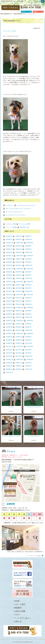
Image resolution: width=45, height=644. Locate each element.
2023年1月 (19, 278)
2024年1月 (19, 265)
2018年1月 (19, 343)
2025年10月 (20, 243)
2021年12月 (29, 291)
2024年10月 (20, 256)
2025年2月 (9, 252)
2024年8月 (9, 259)
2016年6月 (28, 363)
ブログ (17, 615)
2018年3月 (28, 340)
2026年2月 (9, 239)
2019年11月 (9, 321)
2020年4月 (19, 314)
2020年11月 (9, 308)
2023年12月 (29, 265)
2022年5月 (9, 288)
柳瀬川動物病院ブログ (20, 14)
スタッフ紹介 (20, 604)
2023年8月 (9, 272)
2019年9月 (30, 321)
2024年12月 (29, 252)
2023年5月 (9, 275)
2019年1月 (19, 330)
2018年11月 (9, 334)
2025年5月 (9, 249)
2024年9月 (30, 256)
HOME (17, 601)
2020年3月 (28, 314)
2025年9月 (30, 243)
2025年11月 (9, 243)
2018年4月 (19, 340)
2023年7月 (19, 272)
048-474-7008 (6, 462)
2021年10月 (20, 295)
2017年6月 (28, 350)
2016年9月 (30, 359)
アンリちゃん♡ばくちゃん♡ (15, 212)
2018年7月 (19, 337)
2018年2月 (9, 343)
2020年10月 (20, 308)
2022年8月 (9, 285)
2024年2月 (9, 265)
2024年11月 (9, 256)
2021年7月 (19, 298)
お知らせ (18, 621)
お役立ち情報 (20, 611)
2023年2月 (9, 278)
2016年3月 (28, 366)
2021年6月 (28, 298)
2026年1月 (19, 239)
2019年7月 (19, 324)
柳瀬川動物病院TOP (6, 14)
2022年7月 (19, 285)
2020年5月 (9, 314)
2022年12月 (29, 278)
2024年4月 (19, 262)
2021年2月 (9, 304)
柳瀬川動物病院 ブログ (18, 384)
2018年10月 (20, 334)
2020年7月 (19, 311)
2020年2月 (9, 317)
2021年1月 (19, 304)
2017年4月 (19, 353)
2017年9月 (30, 346)
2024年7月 (19, 259)
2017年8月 (9, 350)
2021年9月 (30, 295)
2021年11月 (9, 295)
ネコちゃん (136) (11, 224)
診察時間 (35, 12)
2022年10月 (20, 282)
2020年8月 (9, 311)
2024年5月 (9, 262)
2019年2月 (9, 330)
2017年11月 (9, 346)
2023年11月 (9, 269)
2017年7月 (19, 350)
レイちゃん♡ (10, 205)
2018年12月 (29, 330)
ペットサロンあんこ (23, 618)
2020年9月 (30, 308)
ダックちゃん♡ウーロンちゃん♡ (16, 215)
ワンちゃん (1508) (25, 224)
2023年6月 (28, 272)
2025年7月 (19, 246)
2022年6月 (28, 285)
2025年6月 (28, 246)
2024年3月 (28, 262)
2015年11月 (9, 372)
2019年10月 (20, 321)
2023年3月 (28, 275)
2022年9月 (30, 282)
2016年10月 (20, 359)
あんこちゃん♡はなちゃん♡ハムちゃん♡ (19, 208)
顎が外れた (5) (24, 227)
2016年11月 (9, 359)
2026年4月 (19, 236)
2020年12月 (29, 304)
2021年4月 (19, 301)
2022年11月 (9, 282)
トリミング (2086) (11, 227)
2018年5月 (9, 340)
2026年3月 (28, 236)
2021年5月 (9, 301)
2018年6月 (28, 337)
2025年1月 (19, 252)
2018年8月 (9, 337)
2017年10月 (20, 346)
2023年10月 (20, 269)
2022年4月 (19, 288)
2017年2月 (9, 356)
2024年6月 (28, 259)
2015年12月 (29, 369)
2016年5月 (9, 366)
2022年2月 (9, 291)
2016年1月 (19, 369)
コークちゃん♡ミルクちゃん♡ (26, 205)
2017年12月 (29, 343)
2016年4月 (19, 366)
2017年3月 (28, 353)
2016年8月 (9, 363)
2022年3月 (28, 288)
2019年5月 (9, 327)
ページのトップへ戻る (34, 556)
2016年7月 (19, 363)
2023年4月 (19, 275)
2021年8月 (9, 298)
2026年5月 (9, 236)
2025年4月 (19, 249)
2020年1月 (19, 317)
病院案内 (18, 608)
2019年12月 (29, 317)
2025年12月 (29, 239)
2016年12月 (29, 356)
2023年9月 (30, 269)
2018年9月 (30, 334)
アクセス (23, 12)
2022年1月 (19, 291)
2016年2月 (9, 369)
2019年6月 (28, 324)
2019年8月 (9, 324)
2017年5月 (9, 353)
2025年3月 (28, 249)
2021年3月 (28, 301)
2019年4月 (19, 327)
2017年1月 (19, 356)
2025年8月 (9, 246)
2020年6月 (28, 311)
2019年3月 (28, 327)
